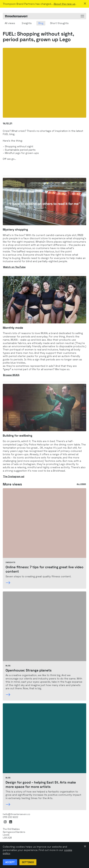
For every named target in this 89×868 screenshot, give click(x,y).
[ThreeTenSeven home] (16, 16)
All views (81, 484)
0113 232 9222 (10, 817)
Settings (28, 862)
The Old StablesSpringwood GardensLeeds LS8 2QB (14, 833)
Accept (10, 862)
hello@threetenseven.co (16, 814)
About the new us (64, 4)
